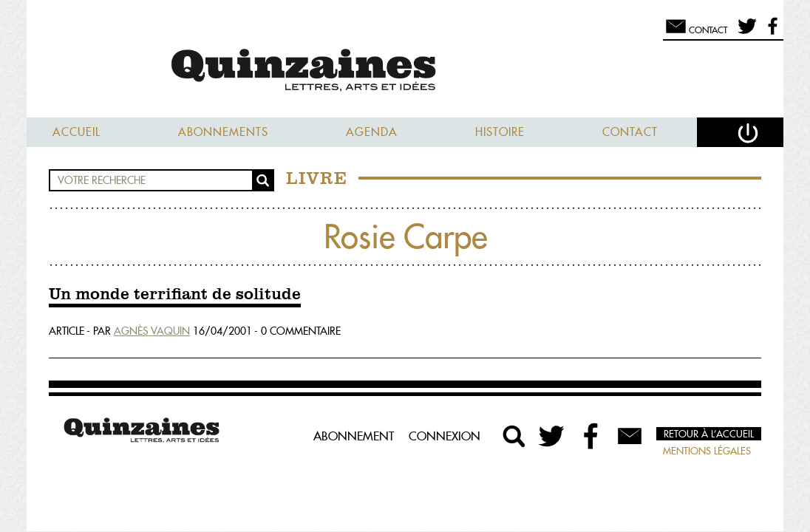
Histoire (500, 132)
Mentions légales (707, 451)
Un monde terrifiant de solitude (175, 295)
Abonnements (223, 132)
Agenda (372, 132)
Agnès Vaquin (152, 331)
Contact (630, 132)
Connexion (445, 436)
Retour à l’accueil (709, 434)
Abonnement (354, 436)
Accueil (76, 132)
